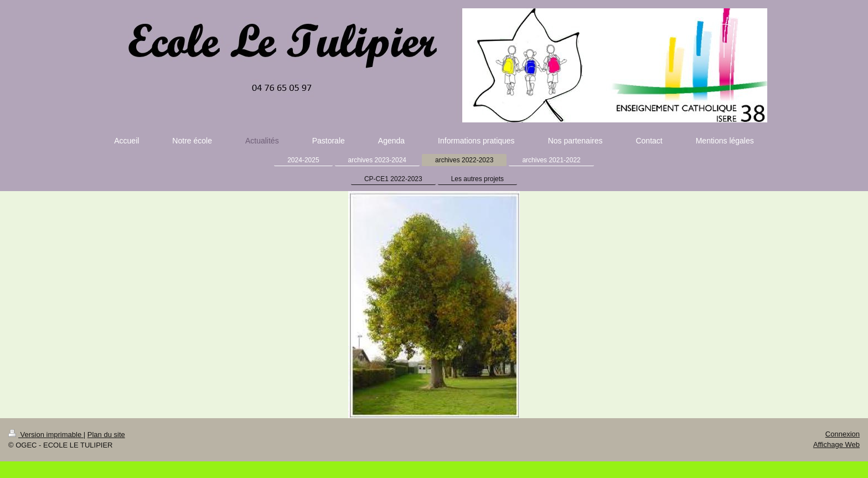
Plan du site (106, 435)
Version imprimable (46, 435)
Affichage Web (836, 444)
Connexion (843, 434)
